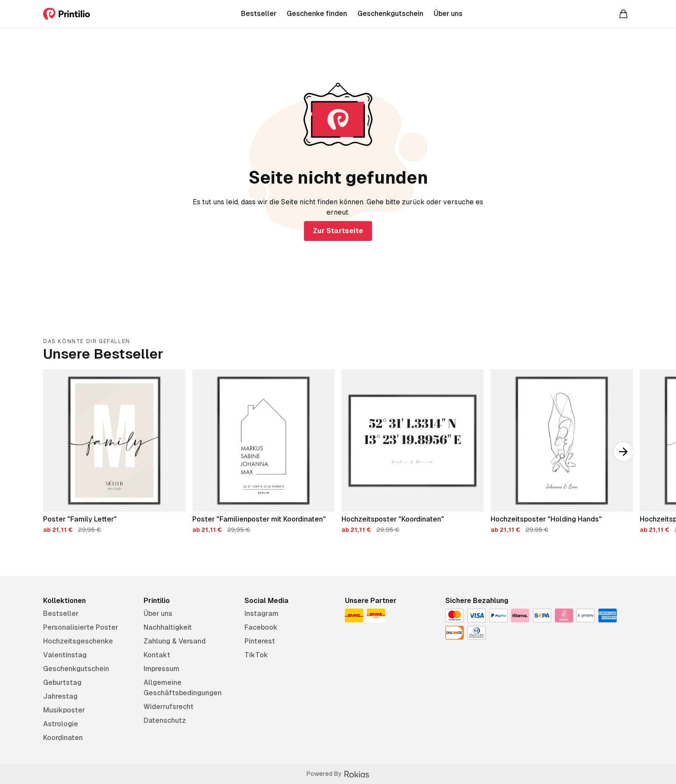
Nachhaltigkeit (168, 627)
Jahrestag (60, 696)
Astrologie (61, 724)
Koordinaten (63, 738)
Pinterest (260, 641)
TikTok (256, 655)
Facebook (261, 627)
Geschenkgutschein (76, 669)
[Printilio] (67, 14)
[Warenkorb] (623, 14)
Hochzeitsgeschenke (78, 641)
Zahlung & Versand (175, 641)
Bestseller (61, 614)
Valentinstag (65, 655)
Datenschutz (165, 720)
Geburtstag (62, 682)
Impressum (161, 669)
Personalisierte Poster (81, 627)
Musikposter (64, 710)
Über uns (158, 614)
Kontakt (157, 655)
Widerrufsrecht (169, 707)
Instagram (261, 614)
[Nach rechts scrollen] (623, 452)
